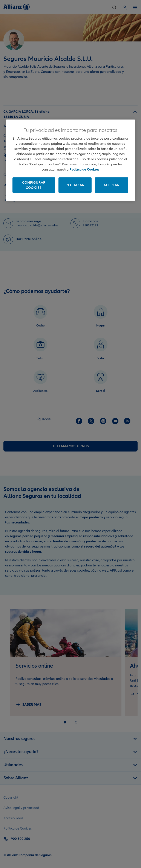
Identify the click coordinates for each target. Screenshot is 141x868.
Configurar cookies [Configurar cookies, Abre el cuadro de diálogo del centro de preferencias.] (34, 185)
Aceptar (112, 185)
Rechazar (75, 185)
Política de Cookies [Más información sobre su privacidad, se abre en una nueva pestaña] (84, 169)
